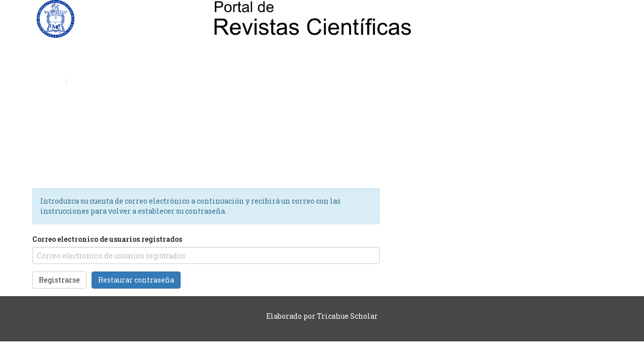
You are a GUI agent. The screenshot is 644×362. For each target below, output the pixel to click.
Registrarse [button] (59, 280)
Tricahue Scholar (347, 316)
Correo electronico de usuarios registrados (107, 239)
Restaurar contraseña (136, 280)
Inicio (51, 82)
